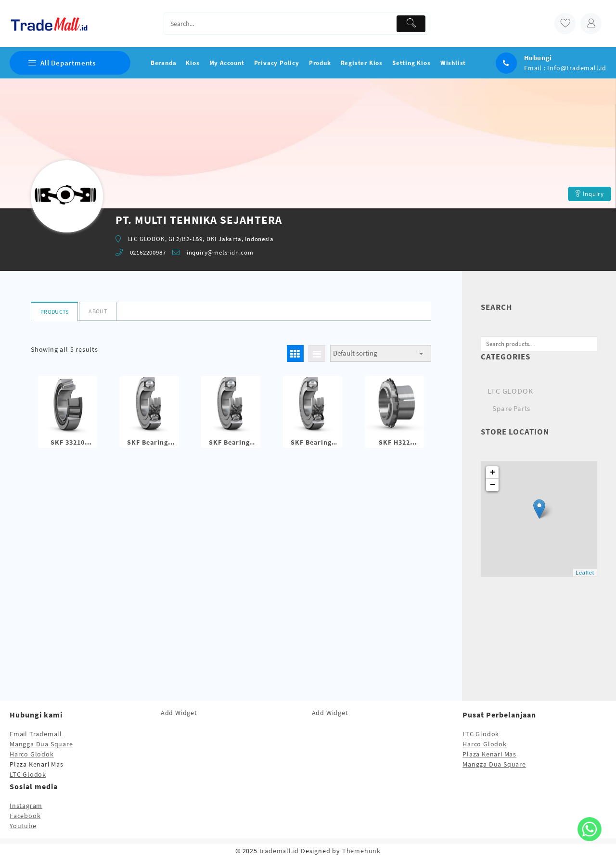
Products (54, 312)
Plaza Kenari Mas (489, 754)
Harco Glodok (32, 754)
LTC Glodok (28, 774)
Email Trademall (36, 734)
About (98, 311)
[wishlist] (565, 24)
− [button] (493, 485)
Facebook (25, 816)
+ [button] (493, 473)
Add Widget (179, 713)
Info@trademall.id (577, 68)
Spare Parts (511, 408)
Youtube (23, 826)
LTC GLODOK (510, 391)
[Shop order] (381, 353)
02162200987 (148, 252)
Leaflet (585, 573)
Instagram (26, 806)
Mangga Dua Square (41, 744)
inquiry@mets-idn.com (220, 252)
